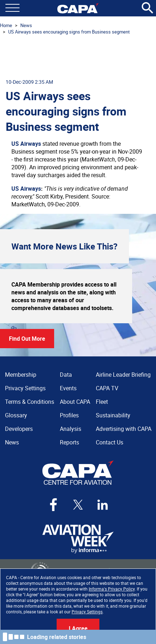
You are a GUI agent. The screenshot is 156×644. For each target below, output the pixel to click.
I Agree (78, 628)
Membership (21, 375)
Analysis (71, 429)
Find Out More (27, 339)
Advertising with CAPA (124, 429)
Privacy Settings (87, 612)
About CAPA (75, 402)
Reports (69, 442)
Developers (19, 429)
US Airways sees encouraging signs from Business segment (69, 32)
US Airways (26, 144)
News (26, 25)
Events (68, 388)
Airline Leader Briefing (123, 375)
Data (66, 375)
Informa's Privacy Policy (112, 589)
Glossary (16, 415)
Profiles (69, 415)
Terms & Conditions (30, 402)
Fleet (102, 402)
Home (6, 25)
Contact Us (110, 442)
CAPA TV (107, 388)
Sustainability (113, 415)
